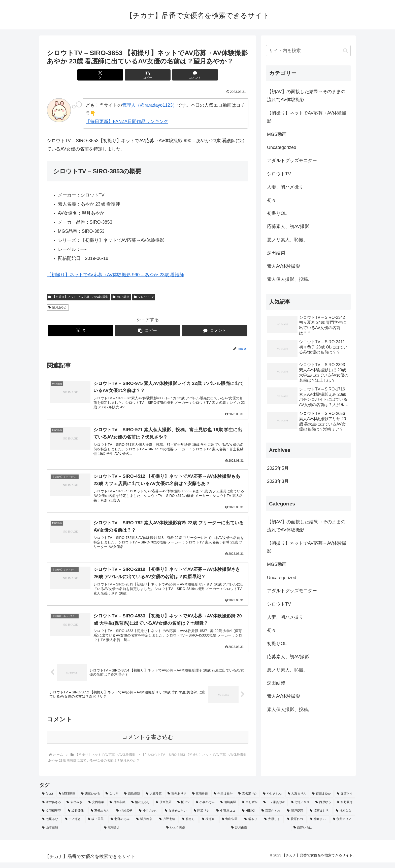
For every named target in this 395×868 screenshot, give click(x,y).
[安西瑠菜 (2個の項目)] (96, 808)
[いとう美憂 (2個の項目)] (196, 833)
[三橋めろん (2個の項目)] (101, 816)
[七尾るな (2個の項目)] (51, 825)
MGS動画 (121, 297)
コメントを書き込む (148, 743)
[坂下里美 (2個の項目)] (96, 825)
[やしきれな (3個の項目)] (273, 800)
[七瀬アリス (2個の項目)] (300, 808)
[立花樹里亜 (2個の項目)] (52, 816)
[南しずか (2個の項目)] (250, 808)
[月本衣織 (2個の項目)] (118, 808)
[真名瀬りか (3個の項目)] (248, 800)
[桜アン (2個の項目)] (184, 808)
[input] (308, 51)
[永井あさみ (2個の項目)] (52, 808)
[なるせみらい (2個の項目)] (176, 816)
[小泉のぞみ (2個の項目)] (205, 808)
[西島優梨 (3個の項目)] (132, 800)
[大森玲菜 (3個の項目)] (154, 800)
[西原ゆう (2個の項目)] (323, 808)
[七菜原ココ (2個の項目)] (226, 816)
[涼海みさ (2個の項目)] (132, 833)
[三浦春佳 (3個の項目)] (200, 800)
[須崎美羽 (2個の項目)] (228, 808)
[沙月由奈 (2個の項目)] (259, 833)
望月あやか (58, 307)
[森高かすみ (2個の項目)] (272, 816)
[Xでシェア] (114, 75)
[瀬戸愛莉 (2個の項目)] (296, 816)
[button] (148, 75)
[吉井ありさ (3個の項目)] (177, 800)
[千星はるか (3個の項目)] (223, 800)
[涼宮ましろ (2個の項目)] (320, 816)
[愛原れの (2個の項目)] (296, 825)
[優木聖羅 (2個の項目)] (164, 808)
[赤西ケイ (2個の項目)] (345, 800)
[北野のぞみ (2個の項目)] (121, 825)
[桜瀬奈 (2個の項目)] (209, 825)
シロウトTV (144, 297)
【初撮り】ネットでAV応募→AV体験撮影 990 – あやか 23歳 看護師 (115, 275)
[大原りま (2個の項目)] (273, 825)
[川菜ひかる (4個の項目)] (91, 800)
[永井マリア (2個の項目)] (343, 825)
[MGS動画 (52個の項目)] (67, 800)
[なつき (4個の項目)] (112, 800)
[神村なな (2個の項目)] (344, 816)
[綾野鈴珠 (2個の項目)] (76, 816)
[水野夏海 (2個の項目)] (345, 808)
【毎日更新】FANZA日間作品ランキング (127, 122)
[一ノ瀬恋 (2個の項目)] (74, 825)
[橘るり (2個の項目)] (252, 825)
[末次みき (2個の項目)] (74, 808)
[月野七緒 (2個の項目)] (168, 825)
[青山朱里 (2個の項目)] (230, 825)
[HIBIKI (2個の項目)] (249, 816)
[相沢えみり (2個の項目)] (141, 808)
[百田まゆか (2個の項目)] (322, 800)
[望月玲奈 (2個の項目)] (145, 825)
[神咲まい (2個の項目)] (319, 825)
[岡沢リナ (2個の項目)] (202, 816)
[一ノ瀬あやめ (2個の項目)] (274, 808)
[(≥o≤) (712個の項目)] (48, 800)
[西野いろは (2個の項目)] (323, 833)
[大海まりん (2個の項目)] (297, 800)
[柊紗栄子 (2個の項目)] (125, 816)
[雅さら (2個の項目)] (189, 825)
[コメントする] (181, 75)
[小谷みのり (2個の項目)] (149, 816)
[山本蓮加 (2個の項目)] (70, 833)
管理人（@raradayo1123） (150, 105)
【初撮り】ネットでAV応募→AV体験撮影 (78, 297)
